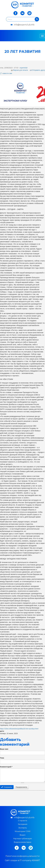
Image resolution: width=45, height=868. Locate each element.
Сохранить (7, 787)
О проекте (23, 821)
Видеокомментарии (22, 842)
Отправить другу (37, 70)
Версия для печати (19, 70)
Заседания (23, 824)
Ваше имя (4, 749)
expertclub (24, 68)
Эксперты (23, 828)
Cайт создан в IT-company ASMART (23, 860)
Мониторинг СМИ (23, 831)
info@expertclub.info (24, 25)
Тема (2, 758)
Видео (23, 835)
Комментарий (6, 767)
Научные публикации (22, 839)
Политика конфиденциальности (23, 856)
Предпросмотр (21, 787)
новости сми (7, 73)
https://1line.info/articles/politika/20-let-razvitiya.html (19, 729)
